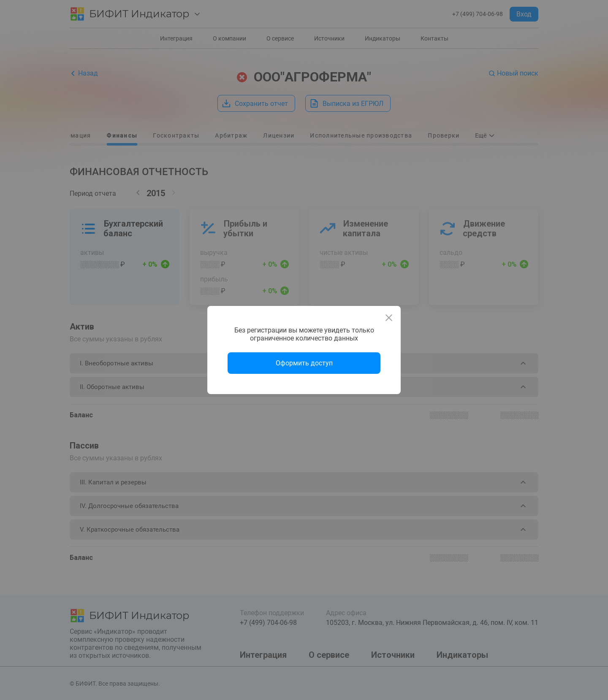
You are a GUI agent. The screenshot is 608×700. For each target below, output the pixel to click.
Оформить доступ (304, 363)
